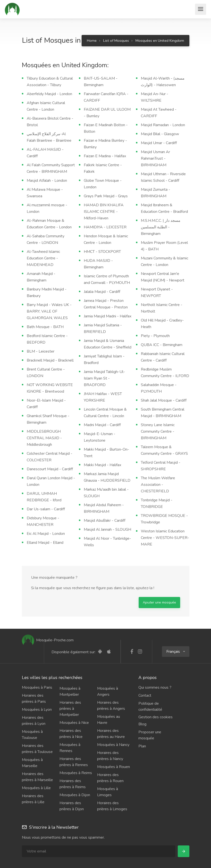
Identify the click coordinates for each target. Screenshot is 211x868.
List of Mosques (116, 41)
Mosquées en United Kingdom (160, 41)
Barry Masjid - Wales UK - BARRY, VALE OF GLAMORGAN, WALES (49, 311)
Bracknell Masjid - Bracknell (50, 360)
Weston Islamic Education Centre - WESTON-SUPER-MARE (165, 538)
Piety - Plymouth (155, 336)
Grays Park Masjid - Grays (106, 196)
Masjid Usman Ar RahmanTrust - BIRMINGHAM (155, 158)
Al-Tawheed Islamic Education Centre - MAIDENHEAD (43, 258)
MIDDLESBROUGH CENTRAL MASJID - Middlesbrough (44, 438)
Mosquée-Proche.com (48, 640)
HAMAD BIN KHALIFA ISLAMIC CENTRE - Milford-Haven (104, 212)
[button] (176, 652)
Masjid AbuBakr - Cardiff (105, 521)
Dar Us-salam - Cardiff (46, 509)
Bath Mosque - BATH (45, 327)
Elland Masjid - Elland (45, 543)
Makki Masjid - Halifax (102, 465)
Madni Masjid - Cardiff (102, 425)
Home (92, 41)
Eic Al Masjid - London (46, 534)
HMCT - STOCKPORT (102, 252)
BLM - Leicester (41, 351)
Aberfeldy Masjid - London (49, 94)
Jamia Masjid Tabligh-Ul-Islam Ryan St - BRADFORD (104, 378)
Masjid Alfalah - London (47, 181)
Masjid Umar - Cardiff (159, 143)
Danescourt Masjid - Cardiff (50, 469)
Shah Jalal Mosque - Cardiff (164, 400)
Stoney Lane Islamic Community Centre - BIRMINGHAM (158, 431)
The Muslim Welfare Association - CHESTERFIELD (158, 485)
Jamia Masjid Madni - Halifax (108, 316)
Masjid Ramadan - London (163, 125)
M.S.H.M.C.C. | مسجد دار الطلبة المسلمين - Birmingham (161, 227)
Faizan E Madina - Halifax (105, 156)
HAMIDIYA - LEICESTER (105, 227)
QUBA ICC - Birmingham (162, 345)
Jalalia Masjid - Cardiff (102, 292)
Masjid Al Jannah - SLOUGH (107, 529)
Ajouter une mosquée (159, 602)
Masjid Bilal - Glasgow (160, 134)
